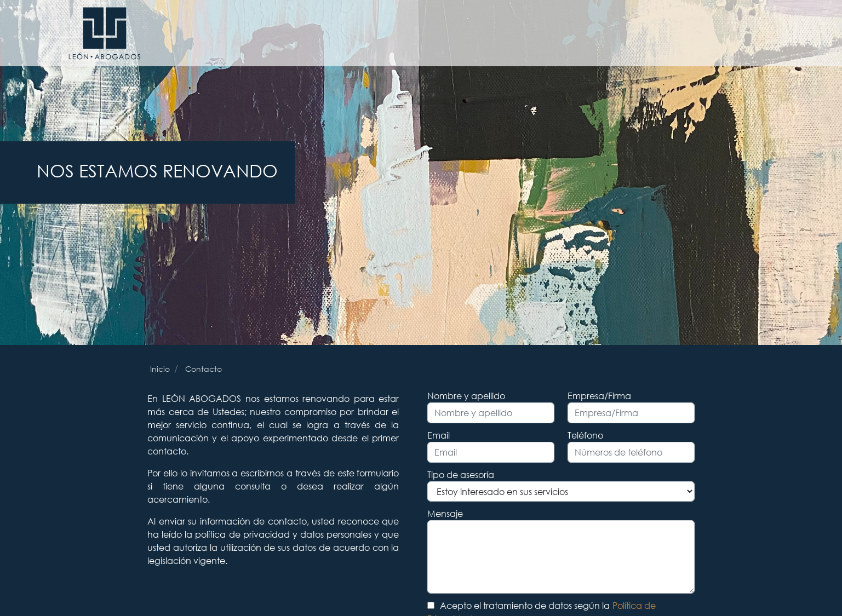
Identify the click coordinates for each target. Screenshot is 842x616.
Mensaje (445, 513)
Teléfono (585, 435)
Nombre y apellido (466, 396)
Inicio (160, 369)
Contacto (204, 369)
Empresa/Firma (599, 396)
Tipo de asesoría (461, 474)
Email (439, 435)
